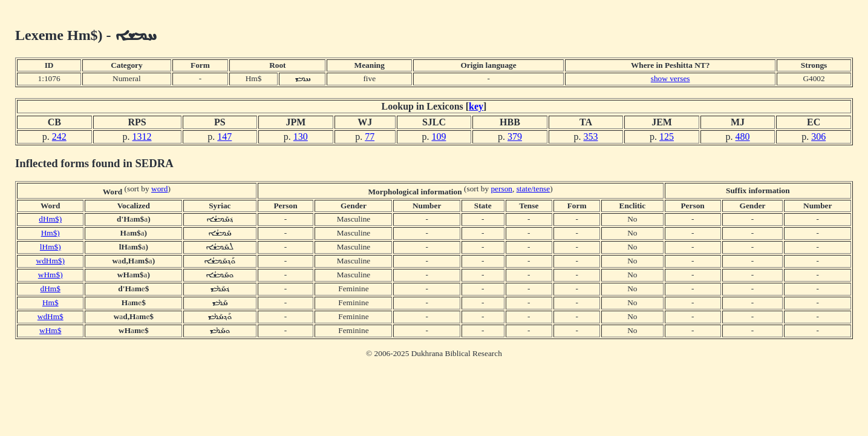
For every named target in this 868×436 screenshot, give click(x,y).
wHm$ (50, 330)
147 (224, 137)
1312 (142, 137)
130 (301, 137)
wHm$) (51, 275)
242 (59, 137)
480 (743, 137)
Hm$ (51, 302)
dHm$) (50, 219)
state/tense (534, 189)
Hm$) (51, 233)
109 (439, 137)
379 (515, 137)
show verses (671, 78)
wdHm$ (51, 316)
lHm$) (51, 247)
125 (667, 137)
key (476, 106)
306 (818, 137)
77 (370, 137)
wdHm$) (51, 261)
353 (591, 137)
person (501, 189)
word (159, 189)
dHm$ (51, 289)
